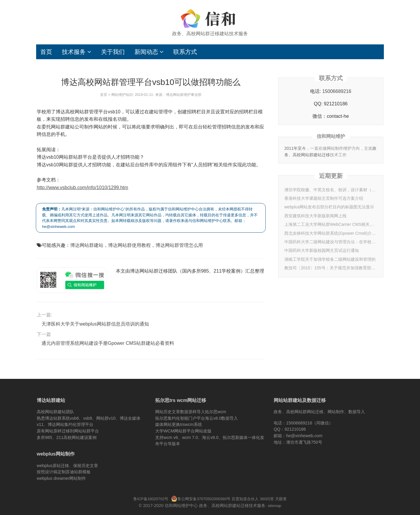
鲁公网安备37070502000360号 (201, 499)
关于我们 (113, 52)
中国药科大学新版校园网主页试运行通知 (322, 250)
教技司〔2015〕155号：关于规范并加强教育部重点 (331, 268)
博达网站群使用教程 (129, 245)
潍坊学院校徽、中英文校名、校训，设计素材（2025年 (331, 190)
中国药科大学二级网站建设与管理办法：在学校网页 (331, 242)
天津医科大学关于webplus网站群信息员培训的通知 (95, 324)
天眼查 (281, 499)
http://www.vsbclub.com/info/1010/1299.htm (82, 188)
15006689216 (337, 91)
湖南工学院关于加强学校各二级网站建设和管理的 (330, 259)
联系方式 (185, 52)
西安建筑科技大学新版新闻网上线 (315, 216)
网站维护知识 (122, 95)
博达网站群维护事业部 (184, 95)
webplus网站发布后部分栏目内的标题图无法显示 (329, 207)
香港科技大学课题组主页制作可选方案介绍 (324, 198)
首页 (46, 52)
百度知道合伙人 (245, 499)
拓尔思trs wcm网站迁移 (181, 400)
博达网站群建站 (87, 245)
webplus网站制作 (56, 454)
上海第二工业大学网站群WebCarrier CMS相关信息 (331, 224)
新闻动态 (149, 52)
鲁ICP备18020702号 (151, 499)
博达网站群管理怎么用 (179, 245)
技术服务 (77, 52)
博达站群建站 (51, 400)
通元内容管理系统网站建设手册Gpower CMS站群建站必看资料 (108, 343)
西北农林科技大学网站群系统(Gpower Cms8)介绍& (331, 233)
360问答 (267, 499)
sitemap (274, 506)
